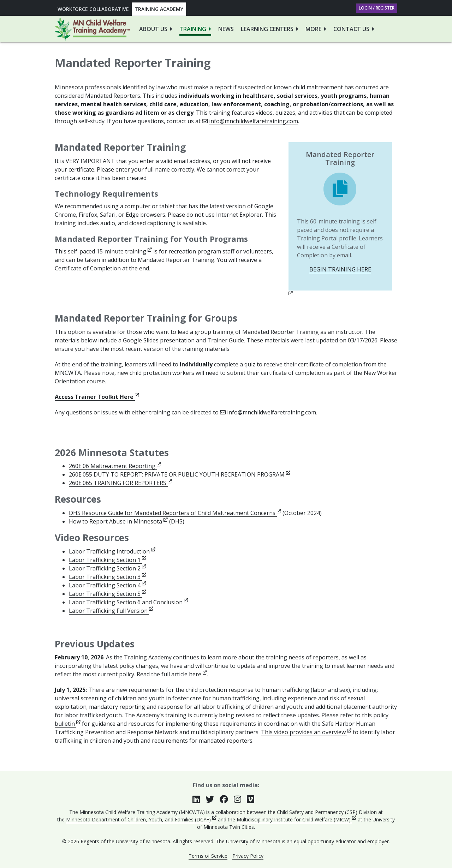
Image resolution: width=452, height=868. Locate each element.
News (226, 29)
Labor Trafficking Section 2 (108, 568)
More (313, 29)
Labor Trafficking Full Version (111, 611)
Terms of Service (208, 856)
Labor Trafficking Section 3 (108, 577)
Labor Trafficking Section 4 (108, 585)
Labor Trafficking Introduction (112, 551)
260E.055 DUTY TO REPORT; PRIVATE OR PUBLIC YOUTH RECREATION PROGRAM (180, 474)
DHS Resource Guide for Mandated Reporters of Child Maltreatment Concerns (175, 513)
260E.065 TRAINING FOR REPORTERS (120, 483)
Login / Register (377, 8)
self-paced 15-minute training (110, 251)
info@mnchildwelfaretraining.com (254, 121)
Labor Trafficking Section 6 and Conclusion (129, 602)
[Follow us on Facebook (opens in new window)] (227, 799)
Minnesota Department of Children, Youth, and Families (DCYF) (141, 819)
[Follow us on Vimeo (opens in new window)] (253, 799)
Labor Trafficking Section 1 (108, 560)
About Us (153, 29)
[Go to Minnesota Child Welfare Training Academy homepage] (92, 29)
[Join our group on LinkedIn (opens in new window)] (199, 799)
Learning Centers (267, 29)
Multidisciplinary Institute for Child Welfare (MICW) (296, 819)
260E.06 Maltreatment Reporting (115, 466)
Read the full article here (172, 674)
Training (193, 29)
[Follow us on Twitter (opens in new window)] (213, 799)
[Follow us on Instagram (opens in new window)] (240, 799)
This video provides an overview (306, 732)
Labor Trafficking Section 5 (108, 594)
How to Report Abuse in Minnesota (118, 521)
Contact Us (351, 29)
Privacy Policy (248, 856)
